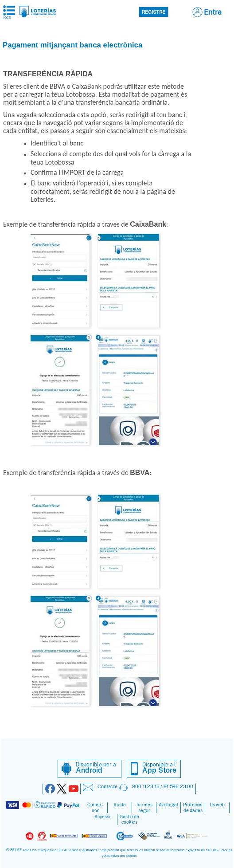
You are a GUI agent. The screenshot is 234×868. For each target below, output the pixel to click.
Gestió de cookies (129, 820)
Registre (154, 12)
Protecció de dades (193, 808)
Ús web (217, 805)
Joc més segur (144, 808)
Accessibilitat (105, 817)
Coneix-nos (96, 808)
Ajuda (120, 805)
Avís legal (168, 805)
